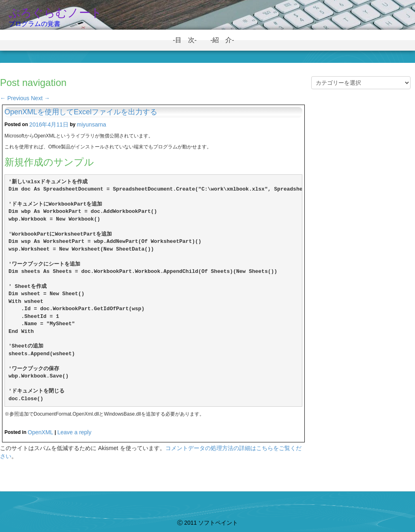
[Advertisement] (361, 237)
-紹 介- (226, 40)
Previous (15, 98)
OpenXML (40, 432)
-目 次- (188, 40)
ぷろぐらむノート (55, 13)
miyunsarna (92, 124)
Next (40, 98)
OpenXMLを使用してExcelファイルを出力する (81, 112)
